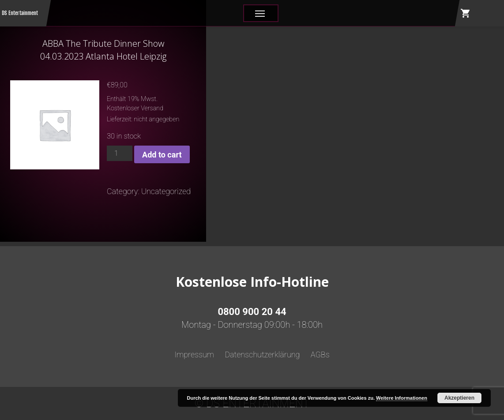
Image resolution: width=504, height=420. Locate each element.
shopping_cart (466, 13)
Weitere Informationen (402, 398)
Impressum (194, 354)
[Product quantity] (120, 153)
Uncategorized (166, 191)
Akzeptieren (459, 398)
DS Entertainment (20, 13)
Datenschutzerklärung (262, 354)
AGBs (320, 354)
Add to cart (162, 155)
